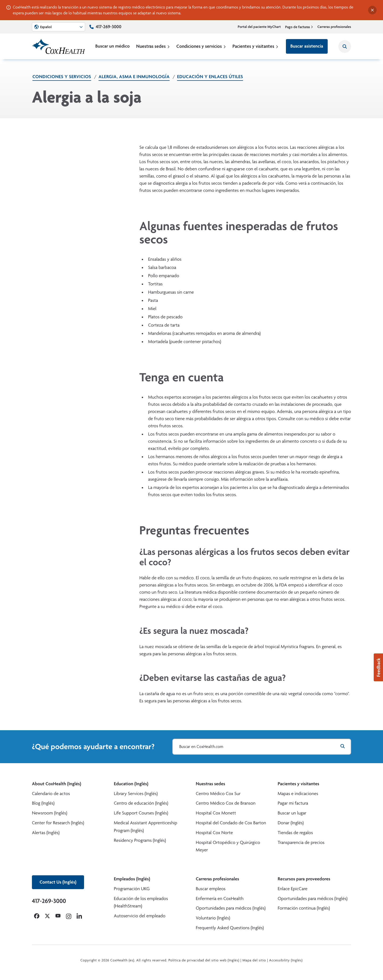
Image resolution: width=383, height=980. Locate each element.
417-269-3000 (109, 27)
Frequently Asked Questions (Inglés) (230, 928)
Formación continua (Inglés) (304, 908)
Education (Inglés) (131, 784)
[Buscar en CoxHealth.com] (262, 747)
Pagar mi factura (293, 803)
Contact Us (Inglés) (58, 882)
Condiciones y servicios (201, 46)
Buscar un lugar (292, 813)
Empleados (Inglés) (132, 879)
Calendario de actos (51, 794)
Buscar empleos (211, 889)
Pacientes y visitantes (255, 46)
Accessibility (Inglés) (286, 960)
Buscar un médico (112, 46)
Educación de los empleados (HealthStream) (141, 902)
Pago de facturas (299, 27)
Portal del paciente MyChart (259, 27)
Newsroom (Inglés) (50, 813)
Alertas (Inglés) (46, 833)
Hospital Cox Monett (216, 813)
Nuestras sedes (153, 46)
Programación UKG (132, 889)
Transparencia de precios (301, 842)
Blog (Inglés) (43, 803)
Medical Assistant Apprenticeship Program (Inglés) (145, 827)
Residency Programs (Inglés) (140, 840)
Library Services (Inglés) (136, 794)
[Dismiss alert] (372, 10)
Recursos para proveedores (304, 879)
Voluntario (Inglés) (213, 918)
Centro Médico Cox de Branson (226, 803)
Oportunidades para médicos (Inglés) (231, 908)
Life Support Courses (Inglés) (141, 813)
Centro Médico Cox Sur (218, 794)
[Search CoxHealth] (345, 47)
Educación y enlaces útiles (210, 77)
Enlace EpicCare (293, 889)
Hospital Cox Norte (214, 833)
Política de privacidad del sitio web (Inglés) (204, 960)
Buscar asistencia (307, 46)
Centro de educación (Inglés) (141, 803)
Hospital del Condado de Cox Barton (231, 823)
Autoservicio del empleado (140, 916)
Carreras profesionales (334, 27)
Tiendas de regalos (295, 833)
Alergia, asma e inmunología (134, 77)
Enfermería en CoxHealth (220, 899)
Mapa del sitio (254, 960)
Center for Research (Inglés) (58, 823)
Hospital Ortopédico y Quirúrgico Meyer (228, 846)
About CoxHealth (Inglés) (57, 784)
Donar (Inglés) (291, 823)
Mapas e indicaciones (298, 794)
